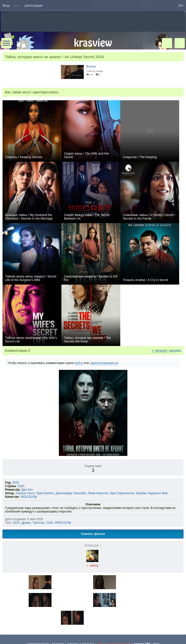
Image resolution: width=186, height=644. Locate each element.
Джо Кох (27, 490)
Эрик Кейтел (45, 493)
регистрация (34, 6)
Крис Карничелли (122, 493)
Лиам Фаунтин (98, 493)
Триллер (38, 523)
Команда (93, 545)
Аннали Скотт (25, 493)
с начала (159, 351)
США (21, 486)
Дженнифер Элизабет (71, 493)
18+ (181, 6)
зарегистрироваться (104, 363)
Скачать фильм (93, 534)
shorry (92, 564)
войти (79, 363)
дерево (175, 351)
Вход (6, 6)
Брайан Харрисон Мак (152, 493)
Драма (26, 523)
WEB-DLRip (29, 497)
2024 (16, 483)
